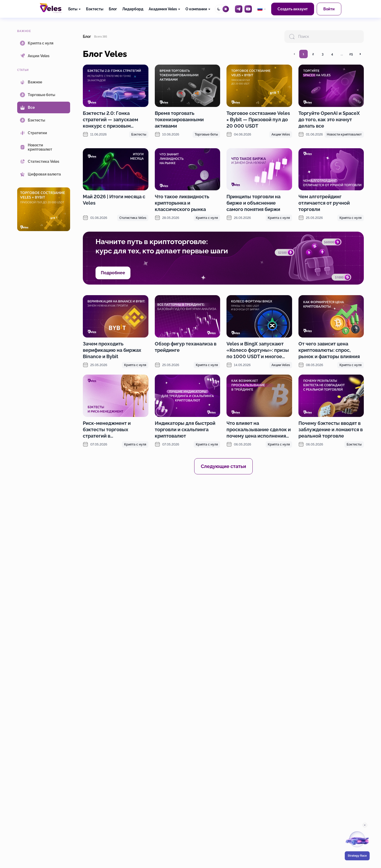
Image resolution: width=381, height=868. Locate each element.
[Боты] (74, 9)
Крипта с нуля (207, 218)
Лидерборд (133, 9)
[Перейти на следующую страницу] (360, 54)
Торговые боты (206, 134)
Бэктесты (95, 9)
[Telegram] (239, 9)
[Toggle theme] (222, 9)
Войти (329, 9)
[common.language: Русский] (262, 9)
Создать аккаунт (293, 9)
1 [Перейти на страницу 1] (303, 54)
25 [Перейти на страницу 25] (351, 54)
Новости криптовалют (344, 134)
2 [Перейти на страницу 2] (313, 54)
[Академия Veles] (164, 9)
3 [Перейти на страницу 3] (323, 54)
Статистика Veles (133, 218)
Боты (73, 9)
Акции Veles (281, 134)
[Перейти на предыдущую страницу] (294, 54)
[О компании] (198, 9)
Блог (113, 9)
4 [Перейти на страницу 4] (332, 54)
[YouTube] (248, 9)
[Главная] (51, 8)
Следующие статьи (223, 466)
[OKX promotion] (223, 527)
